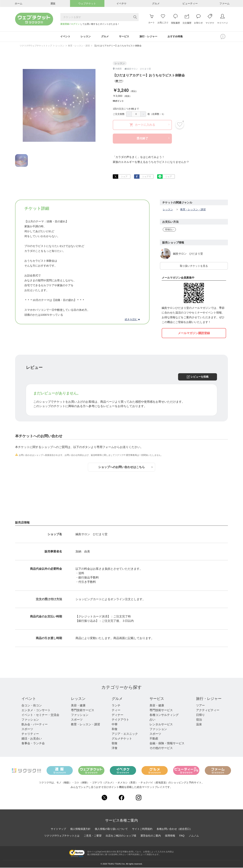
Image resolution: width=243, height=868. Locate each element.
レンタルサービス (161, 725)
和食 (115, 729)
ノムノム (194, 836)
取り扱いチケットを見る (194, 266)
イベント (29, 699)
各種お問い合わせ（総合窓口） (174, 829)
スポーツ (27, 729)
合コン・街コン (32, 706)
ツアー (200, 706)
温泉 (199, 725)
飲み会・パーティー (35, 725)
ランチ (116, 706)
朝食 (115, 744)
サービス (157, 699)
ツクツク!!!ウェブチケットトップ (36, 46)
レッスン (60, 46)
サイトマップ (58, 829)
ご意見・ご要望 (93, 836)
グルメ (117, 699)
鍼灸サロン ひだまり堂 (188, 254)
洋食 (115, 748)
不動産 (154, 739)
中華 (115, 725)
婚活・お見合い (32, 739)
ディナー (117, 715)
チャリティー (30, 734)
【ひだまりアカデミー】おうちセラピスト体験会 (117, 46)
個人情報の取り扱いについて (111, 829)
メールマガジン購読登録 (194, 333)
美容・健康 (78, 706)
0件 (119, 81)
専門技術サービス (83, 711)
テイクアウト (120, 720)
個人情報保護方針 (80, 829)
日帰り (200, 715)
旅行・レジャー (209, 699)
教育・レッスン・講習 (79, 46)
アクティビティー (208, 711)
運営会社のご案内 (151, 836)
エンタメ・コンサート (36, 711)
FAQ (182, 836)
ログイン (75, 24)
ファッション (30, 720)
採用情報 (170, 836)
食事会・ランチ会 (33, 744)
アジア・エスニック (125, 734)
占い (152, 720)
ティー (116, 711)
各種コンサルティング (164, 715)
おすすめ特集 (176, 37)
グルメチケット (122, 739)
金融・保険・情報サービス (167, 744)
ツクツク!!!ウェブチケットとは (62, 836)
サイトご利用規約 (142, 829)
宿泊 (199, 720)
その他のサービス (161, 748)
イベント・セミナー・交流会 (40, 715)
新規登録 (65, 24)
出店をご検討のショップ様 (121, 836)
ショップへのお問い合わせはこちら (125, 467)
